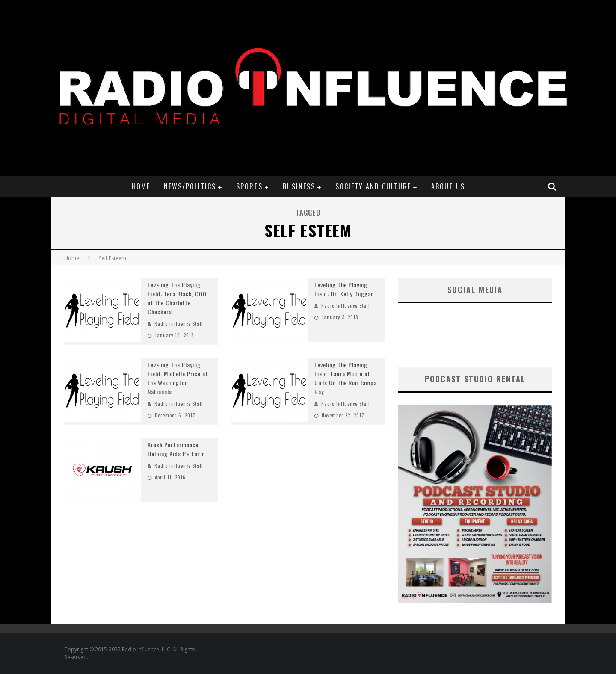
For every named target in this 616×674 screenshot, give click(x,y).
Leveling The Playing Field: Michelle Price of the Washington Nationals (178, 378)
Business (299, 186)
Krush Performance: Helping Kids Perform (176, 449)
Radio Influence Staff (179, 324)
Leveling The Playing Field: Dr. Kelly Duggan (344, 289)
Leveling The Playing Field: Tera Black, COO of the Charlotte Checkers (177, 298)
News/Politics (190, 186)
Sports (249, 186)
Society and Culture (373, 186)
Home (141, 186)
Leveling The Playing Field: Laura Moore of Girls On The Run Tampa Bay (346, 378)
